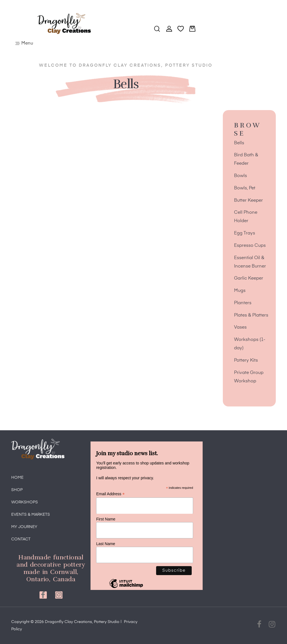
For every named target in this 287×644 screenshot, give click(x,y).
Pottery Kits (246, 361)
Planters (243, 303)
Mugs (240, 291)
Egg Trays (245, 233)
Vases (240, 327)
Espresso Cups (250, 246)
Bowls (240, 176)
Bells (239, 143)
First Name (106, 519)
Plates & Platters (251, 315)
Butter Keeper (248, 201)
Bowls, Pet (245, 188)
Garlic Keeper (249, 278)
